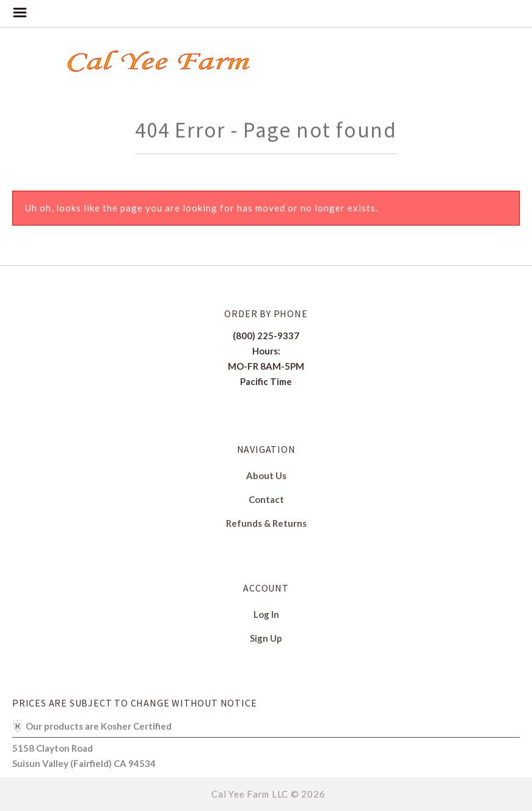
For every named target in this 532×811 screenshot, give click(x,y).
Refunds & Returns (266, 523)
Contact (266, 499)
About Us (266, 475)
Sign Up (266, 638)
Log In (266, 614)
